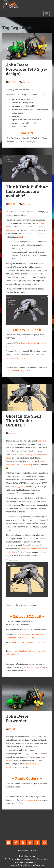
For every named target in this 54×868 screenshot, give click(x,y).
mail (21, 237)
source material (33, 667)
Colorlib (21, 865)
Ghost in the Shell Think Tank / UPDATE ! (24, 421)
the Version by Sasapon (17, 371)
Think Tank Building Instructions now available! (27, 191)
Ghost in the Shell (27, 227)
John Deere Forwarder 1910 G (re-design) (27, 69)
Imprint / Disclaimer (27, 850)
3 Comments (27, 204)
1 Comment (27, 82)
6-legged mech (21, 486)
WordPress (40, 865)
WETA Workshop (25, 465)
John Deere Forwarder (17, 718)
